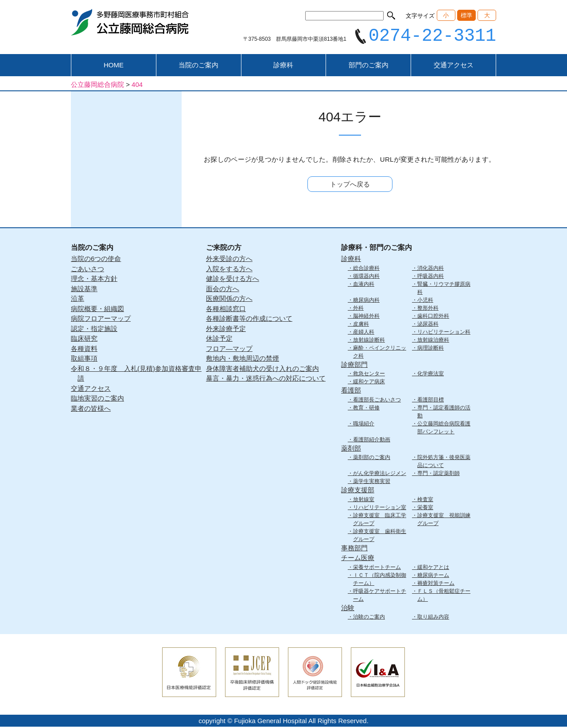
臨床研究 (84, 340)
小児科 (425, 301)
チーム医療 (358, 559)
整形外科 (428, 309)
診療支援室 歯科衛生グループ (380, 536)
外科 (358, 309)
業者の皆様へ (91, 409)
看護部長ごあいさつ (377, 401)
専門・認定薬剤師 (439, 475)
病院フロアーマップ (101, 320)
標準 (466, 15)
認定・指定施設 (94, 329)
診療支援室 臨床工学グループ (380, 520)
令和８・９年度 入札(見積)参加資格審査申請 (136, 374)
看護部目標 (431, 401)
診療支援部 (358, 491)
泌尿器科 (428, 325)
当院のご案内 (198, 66)
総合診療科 (366, 269)
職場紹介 (364, 424)
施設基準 (84, 290)
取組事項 (84, 360)
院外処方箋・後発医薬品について (444, 463)
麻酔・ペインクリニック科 (380, 353)
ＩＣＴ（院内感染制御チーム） (380, 580)
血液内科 (364, 285)
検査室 (425, 500)
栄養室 (425, 508)
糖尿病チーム (433, 576)
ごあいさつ (87, 270)
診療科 (283, 66)
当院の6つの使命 (96, 260)
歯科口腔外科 (433, 317)
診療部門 (354, 365)
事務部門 (354, 549)
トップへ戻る (350, 185)
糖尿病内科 (366, 301)
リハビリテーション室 (380, 508)
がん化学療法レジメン (380, 475)
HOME (114, 66)
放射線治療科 (433, 341)
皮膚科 (361, 325)
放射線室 (364, 500)
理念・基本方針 (94, 280)
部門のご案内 (369, 66)
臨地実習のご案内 (97, 399)
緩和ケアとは (433, 568)
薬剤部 (351, 449)
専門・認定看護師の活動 (444, 413)
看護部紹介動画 (372, 440)
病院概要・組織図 (97, 309)
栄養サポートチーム (377, 568)
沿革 (78, 300)
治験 (348, 609)
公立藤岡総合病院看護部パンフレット (444, 428)
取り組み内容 (433, 618)
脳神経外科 (366, 317)
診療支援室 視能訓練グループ (444, 520)
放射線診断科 (369, 341)
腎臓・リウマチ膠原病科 (444, 289)
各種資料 (84, 349)
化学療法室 (431, 375)
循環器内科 (366, 277)
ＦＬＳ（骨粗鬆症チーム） (444, 596)
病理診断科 (431, 349)
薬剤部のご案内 (372, 459)
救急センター (369, 375)
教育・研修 (366, 409)
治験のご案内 (369, 618)
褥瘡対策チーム (436, 584)
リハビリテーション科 (444, 333)
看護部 (351, 391)
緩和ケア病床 (369, 383)
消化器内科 (431, 269)
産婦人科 (364, 333)
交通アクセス (454, 66)
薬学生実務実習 (372, 483)
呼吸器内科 (431, 277)
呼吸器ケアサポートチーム (380, 596)
